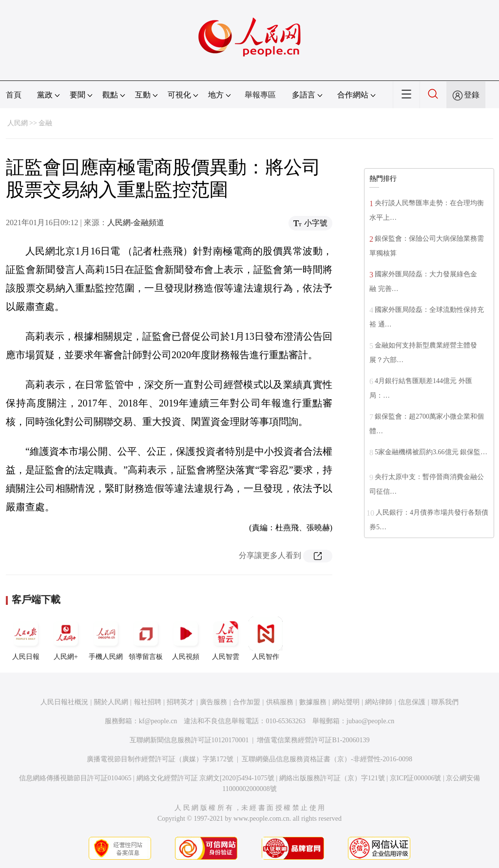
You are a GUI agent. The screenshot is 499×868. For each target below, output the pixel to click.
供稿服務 (280, 702)
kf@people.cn (158, 721)
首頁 (14, 95)
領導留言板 (146, 638)
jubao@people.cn (370, 721)
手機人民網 (106, 638)
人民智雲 (226, 638)
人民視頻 (186, 638)
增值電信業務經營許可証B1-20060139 (313, 740)
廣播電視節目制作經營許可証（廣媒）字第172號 (160, 759)
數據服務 (313, 702)
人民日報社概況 (64, 702)
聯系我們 (445, 702)
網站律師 (379, 702)
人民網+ (66, 638)
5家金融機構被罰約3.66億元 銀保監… (431, 452)
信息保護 (412, 702)
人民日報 (26, 638)
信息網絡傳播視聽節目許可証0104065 (75, 778)
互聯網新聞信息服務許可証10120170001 (189, 740)
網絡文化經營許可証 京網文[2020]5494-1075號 (206, 778)
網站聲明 (346, 702)
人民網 (18, 123)
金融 (45, 123)
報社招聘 (148, 702)
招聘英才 (180, 702)
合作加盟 (247, 702)
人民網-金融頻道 (136, 222)
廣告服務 (213, 702)
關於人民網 (111, 702)
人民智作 (266, 638)
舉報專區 (260, 95)
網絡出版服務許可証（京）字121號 (332, 778)
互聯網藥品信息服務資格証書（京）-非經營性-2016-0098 (327, 759)
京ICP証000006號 (416, 778)
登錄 (472, 95)
